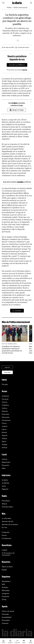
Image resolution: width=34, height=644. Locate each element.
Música (4, 504)
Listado (4, 550)
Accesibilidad (7, 617)
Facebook (5, 597)
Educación (6, 417)
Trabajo (5, 445)
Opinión (5, 435)
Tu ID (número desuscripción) (8, 554)
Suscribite (20, 182)
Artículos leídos (7, 507)
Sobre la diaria (7, 567)
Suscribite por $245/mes (17, 65)
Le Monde (5, 483)
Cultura (4, 408)
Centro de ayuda (8, 611)
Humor (4, 535)
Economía (5, 414)
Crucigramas (6, 538)
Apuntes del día (8, 521)
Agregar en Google (17, 110)
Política (9, 8)
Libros (4, 429)
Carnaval (5, 399)
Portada (5, 384)
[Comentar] (18, 41)
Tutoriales (5, 614)
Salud (4, 442)
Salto (4, 468)
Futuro (4, 423)
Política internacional (20, 8)
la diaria (5, 480)
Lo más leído (6, 518)
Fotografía (6, 532)
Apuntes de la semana (10, 524)
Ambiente (5, 396)
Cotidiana (5, 405)
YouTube (5, 587)
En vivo (4, 527)
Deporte (5, 411)
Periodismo (6, 501)
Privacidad (6, 620)
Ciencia (4, 402)
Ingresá (25, 70)
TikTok (4, 600)
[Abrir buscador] (31, 3)
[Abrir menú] (3, 3)
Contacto (5, 623)
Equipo (4, 570)
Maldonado (6, 462)
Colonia (5, 459)
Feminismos (6, 420)
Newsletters (6, 581)
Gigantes (5, 489)
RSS (3, 584)
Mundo (4, 432)
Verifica (5, 448)
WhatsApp (6, 590)
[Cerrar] (31, 54)
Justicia (5, 426)
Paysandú (5, 465)
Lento (4, 486)
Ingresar (7, 367)
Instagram (5, 593)
